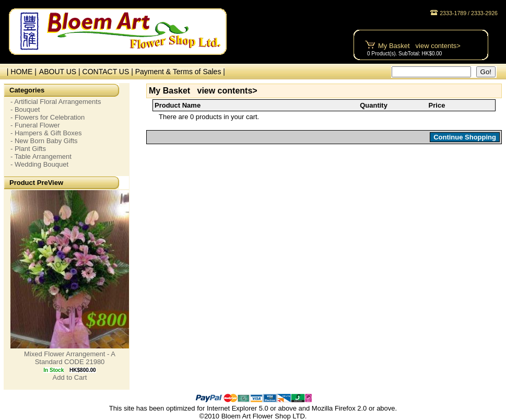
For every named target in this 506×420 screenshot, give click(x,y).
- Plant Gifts (28, 149)
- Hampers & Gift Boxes (46, 133)
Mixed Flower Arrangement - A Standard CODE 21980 (70, 358)
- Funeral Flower (35, 125)
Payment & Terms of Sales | (180, 72)
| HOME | (20, 72)
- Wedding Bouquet (39, 164)
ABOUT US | (61, 72)
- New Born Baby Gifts (44, 141)
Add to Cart (70, 377)
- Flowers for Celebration (48, 117)
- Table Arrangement (41, 156)
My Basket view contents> (419, 46)
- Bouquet (25, 109)
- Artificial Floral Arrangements (56, 102)
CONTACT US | (109, 72)
